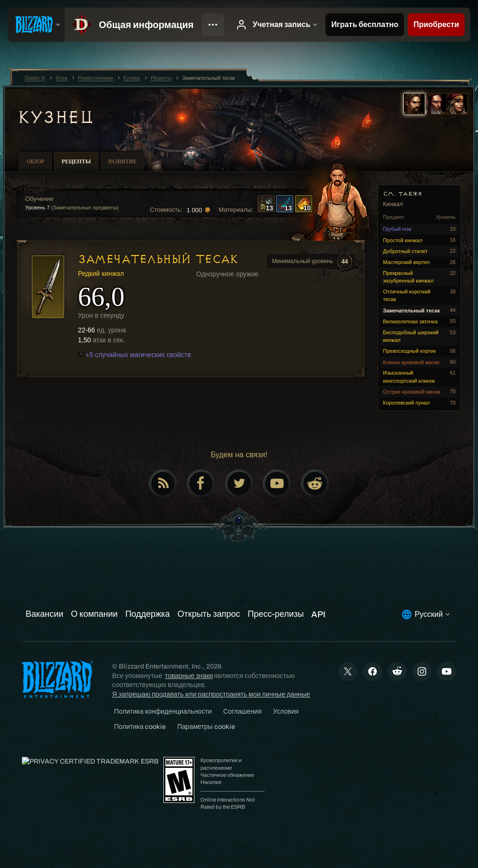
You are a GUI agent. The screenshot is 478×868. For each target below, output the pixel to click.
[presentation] (36, 25)
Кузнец (55, 117)
